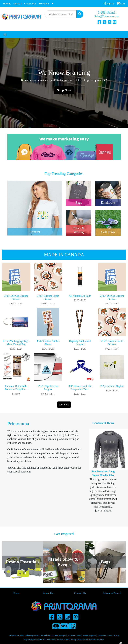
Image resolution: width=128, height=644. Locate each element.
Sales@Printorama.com (107, 16)
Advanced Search (112, 593)
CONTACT (30, 4)
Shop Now (64, 90)
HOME (7, 4)
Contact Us (80, 593)
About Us (48, 593)
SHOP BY (44, 4)
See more (64, 404)
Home (16, 593)
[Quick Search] (61, 14)
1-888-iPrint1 (107, 12)
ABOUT (18, 4)
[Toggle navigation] (5, 34)
